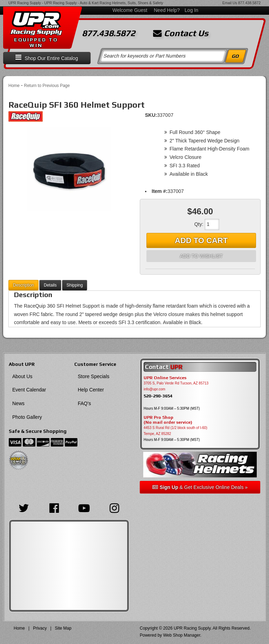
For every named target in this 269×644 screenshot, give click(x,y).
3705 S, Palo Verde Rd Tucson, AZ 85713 (176, 383)
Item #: (160, 191)
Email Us (230, 3)
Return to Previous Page (47, 86)
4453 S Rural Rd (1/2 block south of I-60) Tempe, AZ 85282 (175, 431)
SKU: (151, 115)
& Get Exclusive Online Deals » (200, 487)
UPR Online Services (165, 378)
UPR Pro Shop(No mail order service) (168, 420)
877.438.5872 (249, 3)
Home (14, 86)
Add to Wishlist (201, 256)
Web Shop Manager (182, 635)
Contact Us (181, 33)
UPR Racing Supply (25, 3)
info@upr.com (154, 389)
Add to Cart (201, 240)
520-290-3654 (158, 396)
